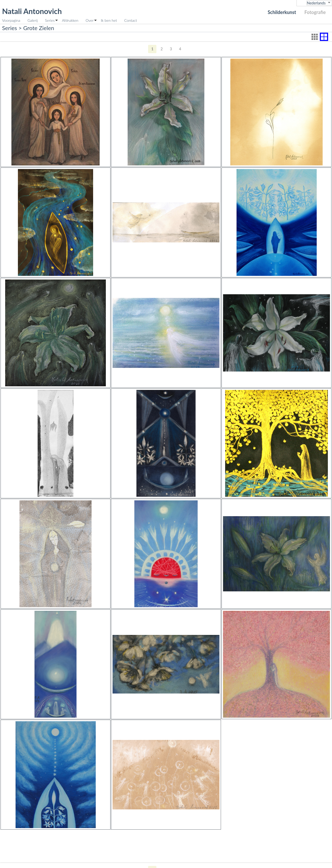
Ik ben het (109, 20)
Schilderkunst (282, 12)
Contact (131, 20)
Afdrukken (70, 20)
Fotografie (315, 12)
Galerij (33, 20)
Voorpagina (11, 20)
